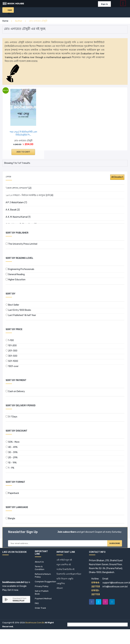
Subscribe (111, 544)
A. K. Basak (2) (13, 210)
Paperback (12, 493)
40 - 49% (12, 447)
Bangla (10, 518)
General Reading (15, 274)
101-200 (11, 346)
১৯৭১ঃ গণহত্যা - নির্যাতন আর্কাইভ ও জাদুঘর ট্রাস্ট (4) (29, 195)
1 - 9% (10, 468)
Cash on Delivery (15, 391)
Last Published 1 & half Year (21, 315)
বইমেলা (60, 592)
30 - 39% (12, 452)
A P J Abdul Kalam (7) (16, 202)
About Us (39, 564)
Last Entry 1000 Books (18, 310)
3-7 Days (11, 417)
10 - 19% (11, 463)
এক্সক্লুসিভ (61, 587)
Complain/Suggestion (43, 585)
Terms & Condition (40, 570)
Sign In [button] (104, 4)
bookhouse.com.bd (35, 631)
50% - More (13, 442)
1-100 (10, 340)
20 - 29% (12, 458)
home (5, 21)
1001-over (12, 366)
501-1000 (12, 361)
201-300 (11, 351)
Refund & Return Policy (42, 578)
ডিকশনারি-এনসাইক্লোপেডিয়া (69, 577)
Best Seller (12, 305)
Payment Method (40, 605)
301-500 (11, 356)
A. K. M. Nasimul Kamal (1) (18, 217)
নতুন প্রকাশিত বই (64, 567)
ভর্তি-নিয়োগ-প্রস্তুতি (65, 582)
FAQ (37, 611)
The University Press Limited (21, 244)
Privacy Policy (42, 590)
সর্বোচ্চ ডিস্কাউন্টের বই (66, 572)
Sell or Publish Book (42, 596)
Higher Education (16, 280)
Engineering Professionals (20, 269)
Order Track (41, 616)
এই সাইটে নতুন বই (65, 562)
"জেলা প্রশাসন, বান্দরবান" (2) (19, 188)
